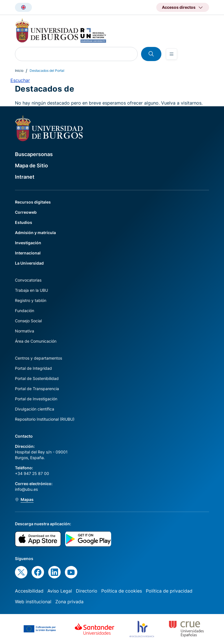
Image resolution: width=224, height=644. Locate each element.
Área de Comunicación (36, 341)
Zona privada (69, 602)
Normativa (25, 331)
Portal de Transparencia (37, 389)
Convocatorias (28, 280)
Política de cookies (122, 591)
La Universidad (29, 263)
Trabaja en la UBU (31, 290)
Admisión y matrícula (35, 233)
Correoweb (26, 212)
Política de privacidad (169, 591)
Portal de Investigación (36, 399)
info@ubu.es (26, 489)
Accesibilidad (29, 591)
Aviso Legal (60, 591)
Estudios (24, 222)
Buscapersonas (34, 154)
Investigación (28, 243)
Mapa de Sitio (31, 166)
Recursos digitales (33, 202)
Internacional (28, 253)
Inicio (19, 71)
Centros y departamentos (39, 358)
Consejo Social (28, 321)
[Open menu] (172, 54)
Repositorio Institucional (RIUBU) (45, 419)
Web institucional (33, 602)
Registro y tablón (31, 300)
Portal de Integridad (33, 368)
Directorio (87, 591)
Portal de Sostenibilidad (37, 378)
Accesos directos (179, 7)
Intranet (25, 177)
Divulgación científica (35, 409)
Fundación (25, 311)
